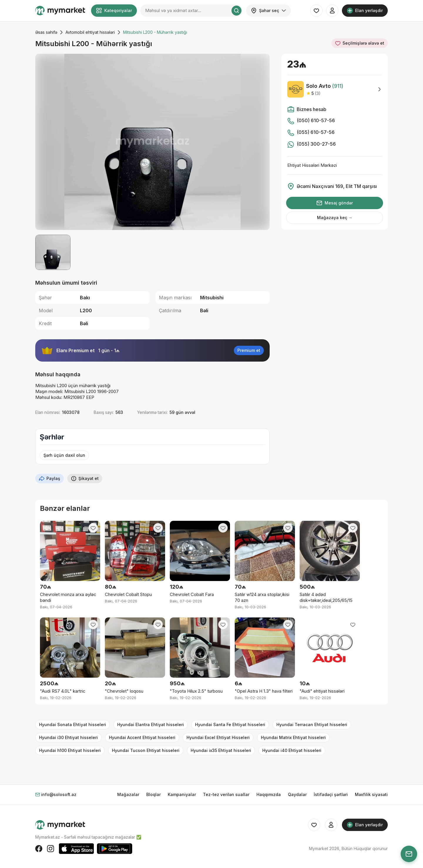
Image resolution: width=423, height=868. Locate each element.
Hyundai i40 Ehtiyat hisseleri (292, 750)
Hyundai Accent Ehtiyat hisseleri (142, 737)
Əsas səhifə (46, 32)
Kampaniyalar (182, 794)
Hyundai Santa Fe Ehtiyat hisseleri (230, 725)
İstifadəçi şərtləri (331, 794)
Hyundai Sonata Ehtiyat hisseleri (73, 725)
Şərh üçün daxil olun (64, 455)
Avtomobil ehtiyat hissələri (90, 32)
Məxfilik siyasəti (371, 794)
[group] (152, 142)
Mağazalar (128, 794)
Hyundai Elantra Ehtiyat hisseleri (151, 725)
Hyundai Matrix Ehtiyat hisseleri (293, 737)
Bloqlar (153, 794)
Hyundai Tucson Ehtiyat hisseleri (146, 750)
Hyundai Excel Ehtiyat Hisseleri (218, 737)
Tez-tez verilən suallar (226, 794)
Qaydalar (297, 794)
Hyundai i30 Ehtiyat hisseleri (68, 737)
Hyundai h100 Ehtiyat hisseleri (70, 750)
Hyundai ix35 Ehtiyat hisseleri (221, 750)
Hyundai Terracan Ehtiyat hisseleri (312, 725)
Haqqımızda (269, 794)
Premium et (249, 350)
